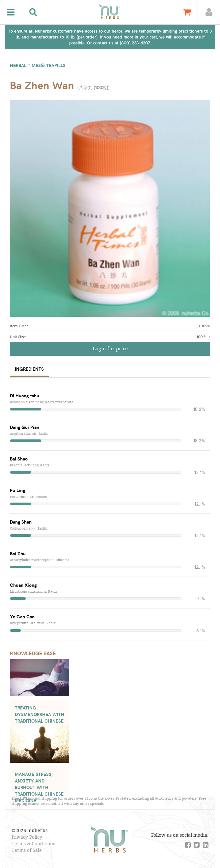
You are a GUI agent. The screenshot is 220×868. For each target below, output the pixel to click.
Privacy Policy (27, 837)
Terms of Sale (27, 850)
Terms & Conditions (33, 843)
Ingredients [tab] (29, 369)
